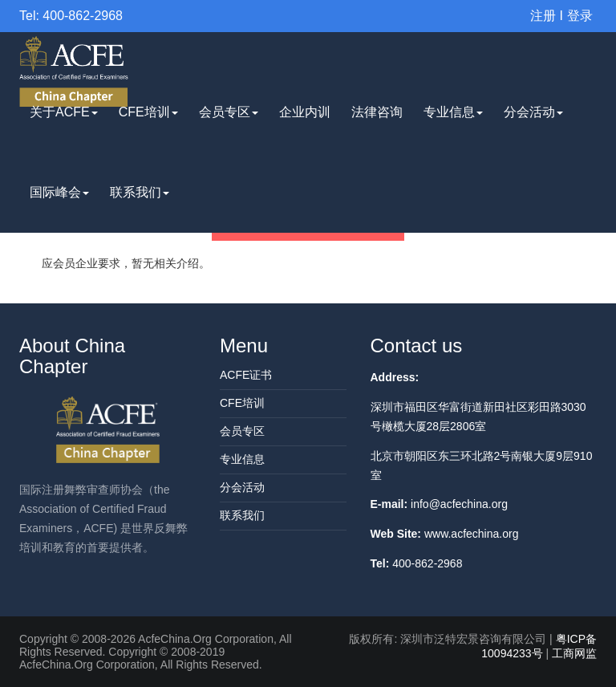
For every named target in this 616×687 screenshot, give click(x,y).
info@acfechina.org (459, 504)
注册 (543, 16)
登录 (580, 16)
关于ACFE (64, 112)
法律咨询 (377, 112)
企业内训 (305, 112)
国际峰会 (59, 192)
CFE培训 (148, 112)
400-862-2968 (427, 563)
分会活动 (533, 112)
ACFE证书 (246, 375)
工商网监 (574, 653)
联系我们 (140, 192)
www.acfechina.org (472, 534)
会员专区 (229, 112)
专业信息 (453, 112)
